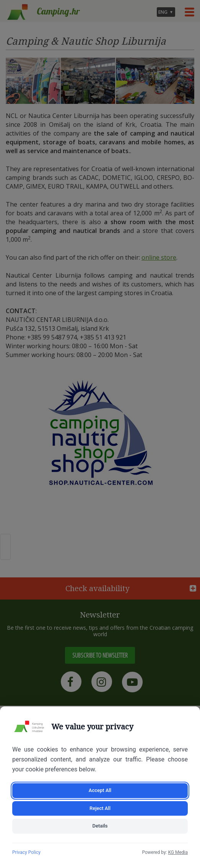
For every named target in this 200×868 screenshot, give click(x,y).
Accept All (100, 790)
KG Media (178, 852)
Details (100, 826)
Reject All (100, 808)
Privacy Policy (26, 852)
